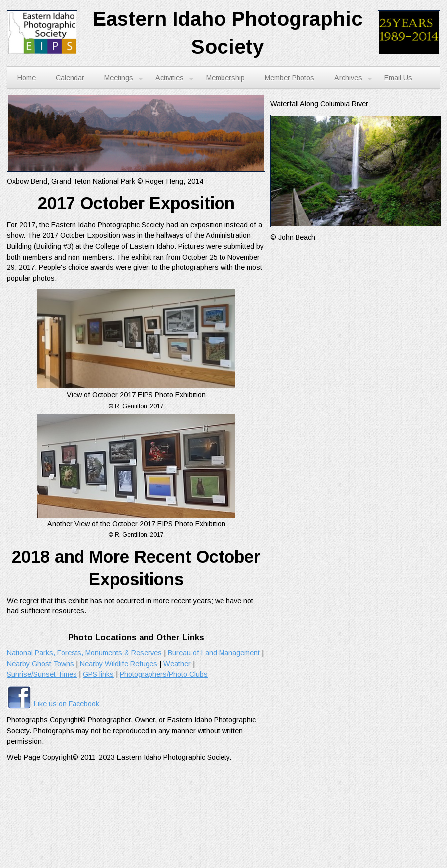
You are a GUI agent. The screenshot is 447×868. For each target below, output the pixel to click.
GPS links (98, 674)
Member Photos (290, 78)
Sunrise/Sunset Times (42, 674)
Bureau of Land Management (214, 653)
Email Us (398, 78)
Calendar (70, 78)
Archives (353, 78)
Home (27, 78)
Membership (225, 78)
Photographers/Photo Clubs (164, 674)
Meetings (124, 78)
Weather (177, 664)
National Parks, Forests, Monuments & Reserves (84, 653)
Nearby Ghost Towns (40, 664)
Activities (175, 78)
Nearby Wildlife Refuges (119, 664)
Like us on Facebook (53, 704)
